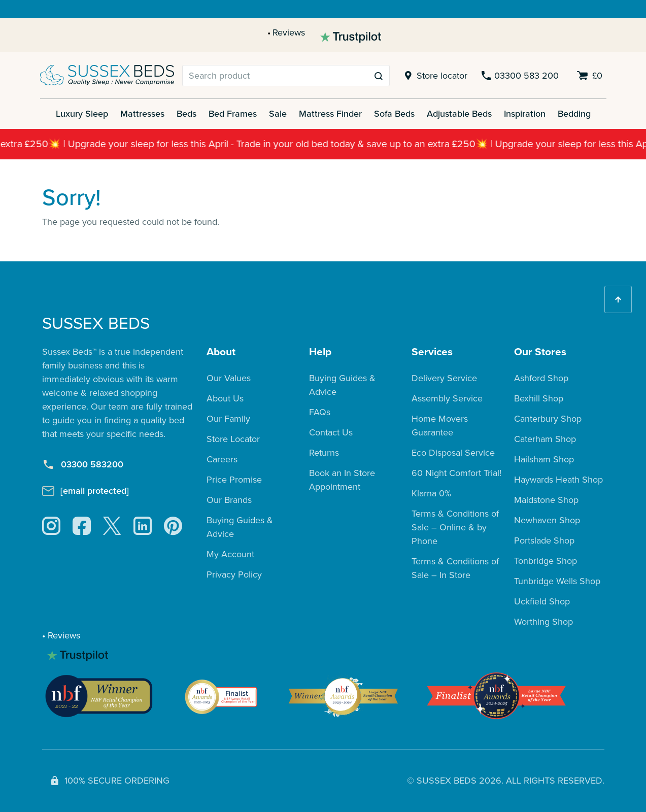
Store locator (435, 76)
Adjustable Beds (459, 114)
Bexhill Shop (539, 398)
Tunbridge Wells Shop (557, 581)
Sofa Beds (394, 114)
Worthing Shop (543, 622)
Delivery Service (444, 378)
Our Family (228, 419)
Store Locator (233, 439)
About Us (225, 398)
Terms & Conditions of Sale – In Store (455, 568)
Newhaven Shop (547, 520)
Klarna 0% (431, 493)
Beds (186, 114)
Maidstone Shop (546, 500)
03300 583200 (83, 465)
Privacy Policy (234, 574)
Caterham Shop (545, 439)
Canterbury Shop (548, 419)
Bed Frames (233, 114)
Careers (222, 459)
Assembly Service (447, 398)
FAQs (320, 412)
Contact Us (331, 432)
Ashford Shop (541, 378)
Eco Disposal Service (453, 453)
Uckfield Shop (542, 601)
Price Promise (234, 480)
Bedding (574, 114)
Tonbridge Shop (546, 561)
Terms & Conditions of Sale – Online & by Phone (455, 527)
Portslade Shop (544, 540)
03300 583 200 (519, 76)
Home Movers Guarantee (440, 426)
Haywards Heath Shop (558, 480)
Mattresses (142, 114)
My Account (230, 554)
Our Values (229, 378)
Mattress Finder (330, 114)
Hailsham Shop (544, 459)
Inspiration (525, 114)
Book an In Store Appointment (342, 480)
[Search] (275, 76)
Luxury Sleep (82, 114)
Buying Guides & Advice (240, 527)
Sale (278, 114)
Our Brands (229, 500)
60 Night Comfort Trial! (456, 473)
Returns (324, 453)
